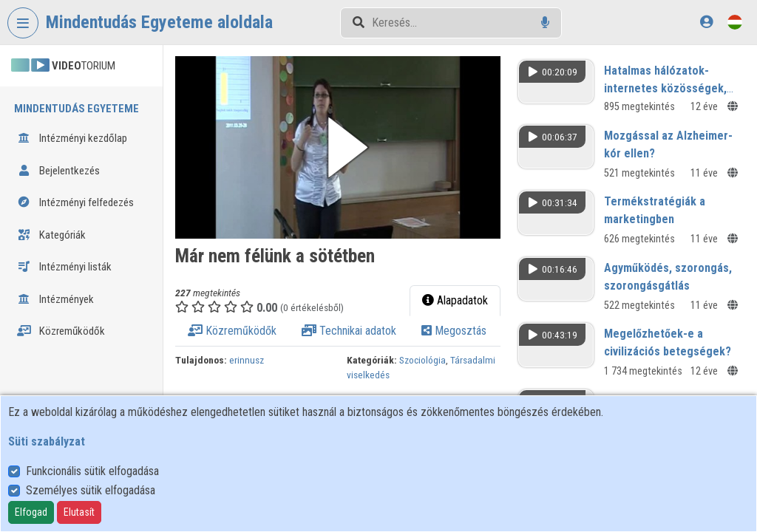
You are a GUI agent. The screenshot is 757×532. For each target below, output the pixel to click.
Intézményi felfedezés (75, 202)
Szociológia (422, 360)
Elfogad (31, 512)
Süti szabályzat (47, 441)
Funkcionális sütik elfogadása (92, 471)
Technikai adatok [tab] (349, 331)
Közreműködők (61, 331)
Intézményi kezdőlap (72, 138)
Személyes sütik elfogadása (91, 490)
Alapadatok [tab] (455, 300)
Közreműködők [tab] (232, 331)
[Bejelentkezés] (706, 22)
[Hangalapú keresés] (545, 23)
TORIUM (63, 66)
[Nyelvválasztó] (735, 22)
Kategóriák (51, 235)
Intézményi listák (64, 267)
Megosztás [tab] (454, 331)
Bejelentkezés (58, 171)
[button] (338, 147)
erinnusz (247, 360)
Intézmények (55, 299)
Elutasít (79, 512)
